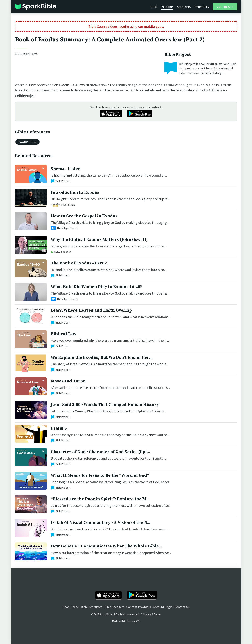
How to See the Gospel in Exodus (84, 216)
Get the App (225, 7)
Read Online (71, 607)
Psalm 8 (59, 428)
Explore (167, 7)
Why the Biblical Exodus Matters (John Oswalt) (99, 240)
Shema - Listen (66, 169)
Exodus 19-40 (28, 142)
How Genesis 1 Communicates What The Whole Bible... (106, 546)
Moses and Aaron (68, 381)
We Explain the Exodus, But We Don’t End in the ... (102, 358)
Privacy (147, 614)
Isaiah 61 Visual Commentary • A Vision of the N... (101, 523)
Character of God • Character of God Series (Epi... (100, 452)
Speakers (184, 7)
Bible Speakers (114, 607)
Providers (202, 7)
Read (153, 7)
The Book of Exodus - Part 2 (79, 263)
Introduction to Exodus (75, 192)
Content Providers (139, 607)
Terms (157, 614)
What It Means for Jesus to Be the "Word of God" (100, 475)
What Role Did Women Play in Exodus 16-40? (96, 287)
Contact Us (182, 607)
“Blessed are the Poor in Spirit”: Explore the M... (100, 499)
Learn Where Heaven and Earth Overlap (91, 310)
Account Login (163, 607)
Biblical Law (64, 334)
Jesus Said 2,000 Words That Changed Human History (105, 405)
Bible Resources (92, 607)
